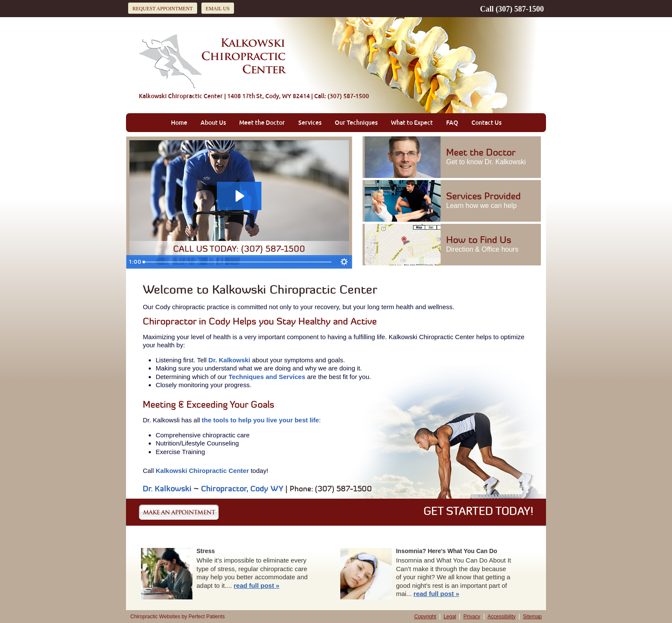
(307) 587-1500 (520, 9)
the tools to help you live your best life (260, 420)
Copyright (425, 617)
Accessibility (502, 617)
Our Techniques (356, 123)
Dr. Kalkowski (229, 360)
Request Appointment (163, 9)
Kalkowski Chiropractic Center (202, 471)
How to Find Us (486, 245)
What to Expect (412, 123)
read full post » (256, 585)
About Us (213, 123)
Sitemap (532, 617)
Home (179, 123)
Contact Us (486, 123)
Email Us (218, 9)
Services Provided (486, 201)
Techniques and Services (267, 377)
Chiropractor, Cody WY (242, 489)
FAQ (452, 123)
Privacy (472, 617)
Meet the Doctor (262, 123)
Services (310, 123)
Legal (450, 617)
